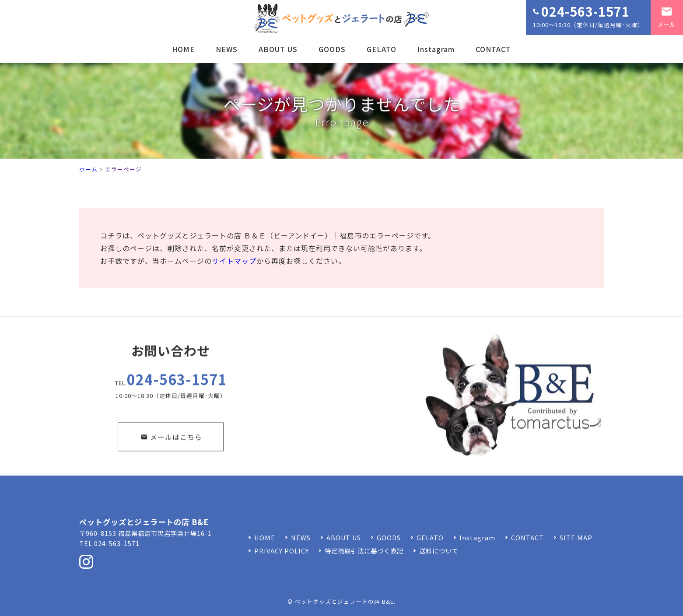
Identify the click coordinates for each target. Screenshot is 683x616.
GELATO (382, 49)
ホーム (88, 169)
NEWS (227, 49)
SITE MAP (576, 537)
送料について (439, 551)
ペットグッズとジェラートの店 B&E (344, 601)
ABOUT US (278, 49)
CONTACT (493, 49)
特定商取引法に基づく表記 (364, 551)
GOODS (332, 49)
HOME (183, 49)
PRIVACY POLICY (282, 551)
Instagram (436, 49)
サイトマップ (234, 261)
